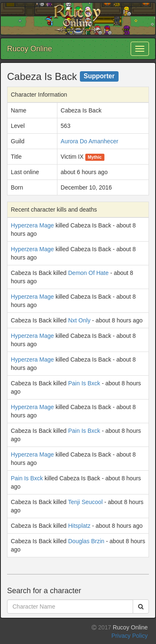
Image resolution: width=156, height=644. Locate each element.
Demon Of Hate (88, 273)
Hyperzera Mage (32, 225)
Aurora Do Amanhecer (90, 141)
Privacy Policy (130, 636)
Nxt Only (79, 320)
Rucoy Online (30, 49)
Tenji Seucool (85, 502)
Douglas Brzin (86, 541)
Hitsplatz (79, 526)
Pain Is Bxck (84, 383)
